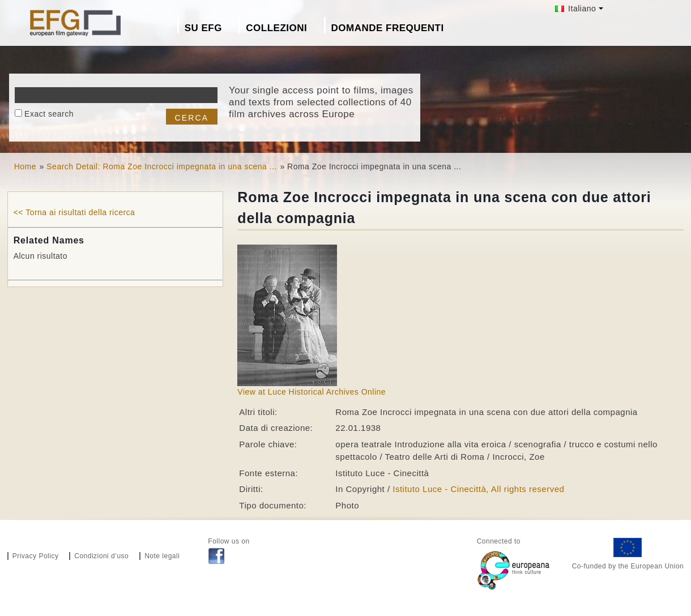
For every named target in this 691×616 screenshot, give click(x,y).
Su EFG (203, 28)
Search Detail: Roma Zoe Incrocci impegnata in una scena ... (162, 166)
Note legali (162, 556)
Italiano (576, 8)
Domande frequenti (388, 28)
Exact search (49, 114)
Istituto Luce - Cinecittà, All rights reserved (478, 489)
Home (25, 166)
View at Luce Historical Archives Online (312, 392)
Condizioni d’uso (101, 556)
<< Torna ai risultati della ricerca (74, 212)
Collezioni (276, 28)
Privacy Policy (36, 556)
